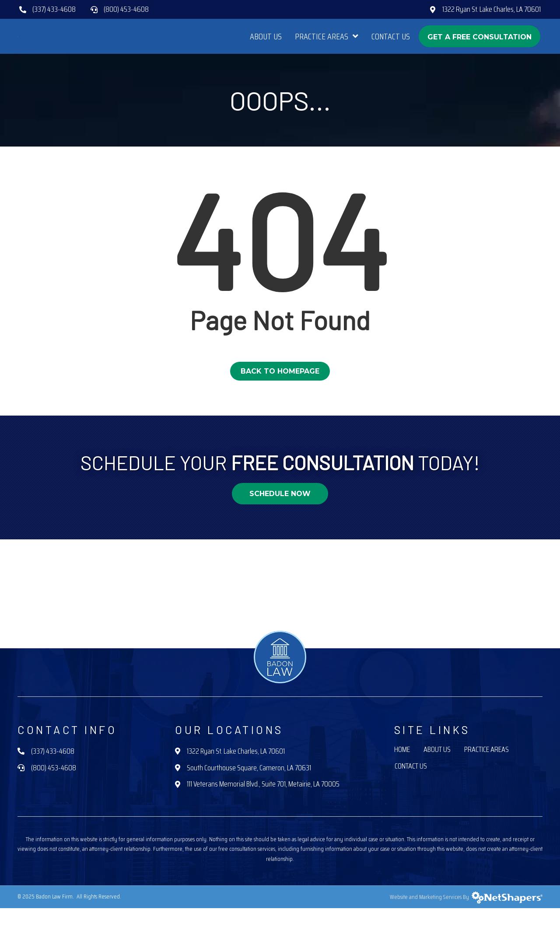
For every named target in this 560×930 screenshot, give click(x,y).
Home (402, 772)
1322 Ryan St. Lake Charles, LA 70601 (492, 9)
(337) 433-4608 (54, 9)
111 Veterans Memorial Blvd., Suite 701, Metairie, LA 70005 (263, 806)
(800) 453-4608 (126, 9)
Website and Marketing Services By (466, 919)
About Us (437, 772)
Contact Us (411, 789)
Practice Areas (486, 772)
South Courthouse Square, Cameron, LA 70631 (249, 790)
